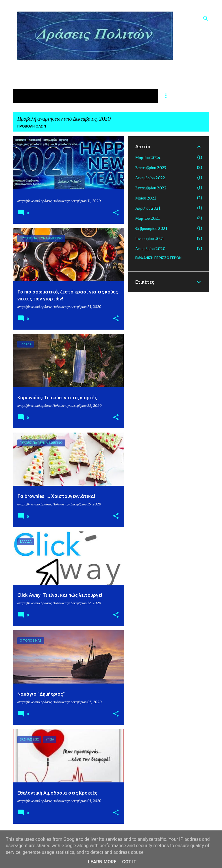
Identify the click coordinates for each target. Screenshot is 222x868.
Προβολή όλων (32, 126)
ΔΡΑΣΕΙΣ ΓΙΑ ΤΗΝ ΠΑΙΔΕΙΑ (122, 96)
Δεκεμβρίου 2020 (150, 249)
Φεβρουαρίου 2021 (151, 228)
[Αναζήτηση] (206, 19)
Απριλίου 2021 (148, 208)
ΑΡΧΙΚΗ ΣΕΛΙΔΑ (35, 96)
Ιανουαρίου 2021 (150, 239)
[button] (116, 213)
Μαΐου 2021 (146, 198)
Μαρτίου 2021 (148, 218)
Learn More (102, 862)
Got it (129, 862)
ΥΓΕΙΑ (73, 96)
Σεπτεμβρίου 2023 (151, 168)
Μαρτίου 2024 (148, 158)
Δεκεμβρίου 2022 (150, 178)
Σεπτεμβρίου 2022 (151, 188)
